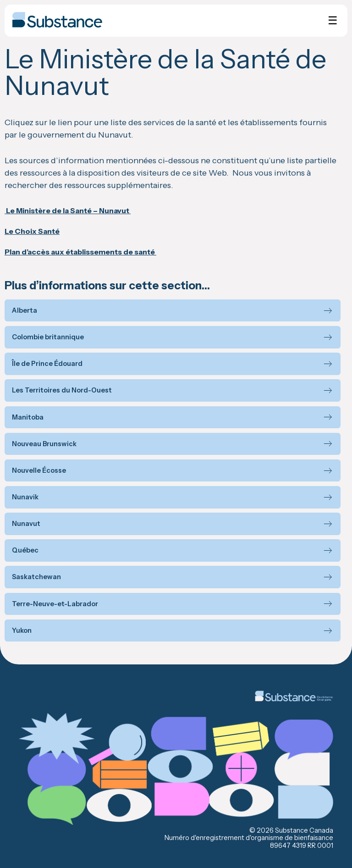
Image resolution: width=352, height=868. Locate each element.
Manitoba (28, 417)
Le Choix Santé (32, 231)
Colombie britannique (48, 337)
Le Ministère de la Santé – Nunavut (68, 210)
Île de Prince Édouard (47, 364)
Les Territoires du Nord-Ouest (62, 390)
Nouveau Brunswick (44, 444)
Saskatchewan (36, 577)
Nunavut (26, 524)
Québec (25, 550)
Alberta (25, 311)
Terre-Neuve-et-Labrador (55, 604)
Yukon (22, 631)
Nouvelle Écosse (39, 471)
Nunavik (25, 497)
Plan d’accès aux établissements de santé (80, 252)
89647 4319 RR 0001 (302, 846)
